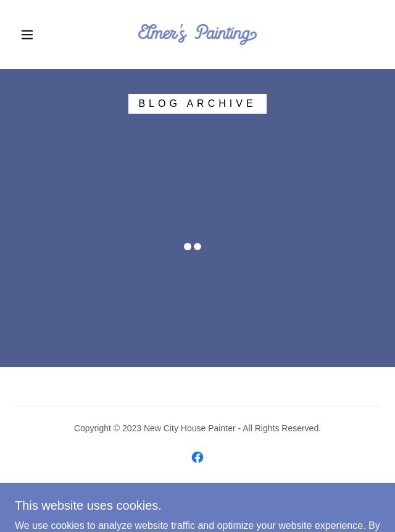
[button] (33, 35)
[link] (197, 35)
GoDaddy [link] (190, 500)
